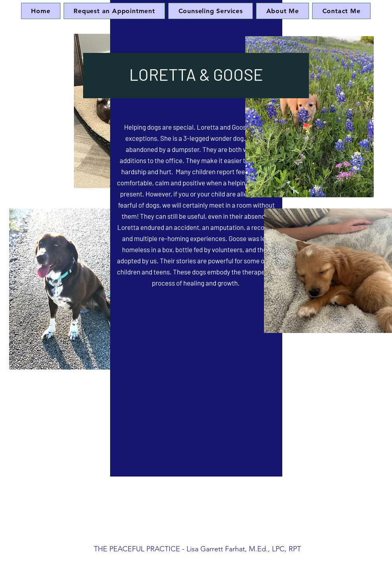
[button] (211, 11)
